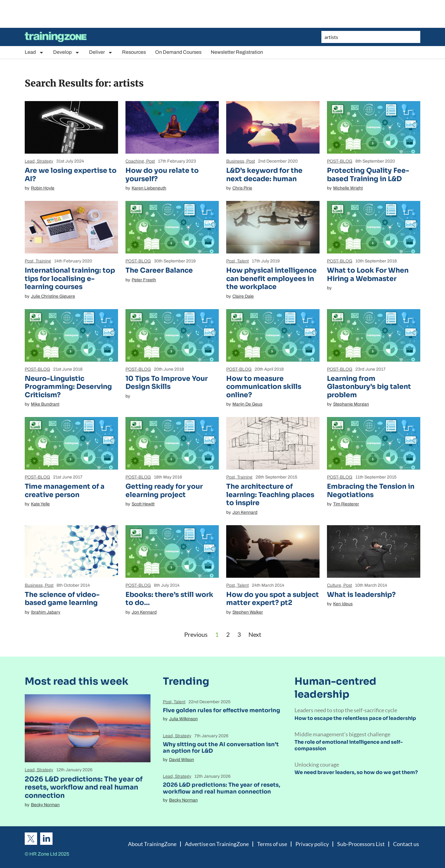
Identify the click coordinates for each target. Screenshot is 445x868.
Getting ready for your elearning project (164, 490)
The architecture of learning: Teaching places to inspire (270, 495)
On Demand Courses (178, 52)
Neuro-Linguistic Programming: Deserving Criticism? (68, 387)
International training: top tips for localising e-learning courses (70, 279)
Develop (66, 52)
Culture (334, 585)
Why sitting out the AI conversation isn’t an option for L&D (221, 748)
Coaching (135, 161)
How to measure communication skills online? (264, 387)
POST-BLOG (340, 161)
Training (43, 261)
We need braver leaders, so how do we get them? (356, 772)
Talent (243, 261)
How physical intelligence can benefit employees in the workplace (271, 279)
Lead (34, 52)
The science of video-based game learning (62, 599)
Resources (134, 52)
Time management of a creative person (65, 490)
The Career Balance (159, 270)
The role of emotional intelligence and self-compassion (349, 745)
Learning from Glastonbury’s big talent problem (369, 387)
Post (150, 161)
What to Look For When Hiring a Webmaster (368, 274)
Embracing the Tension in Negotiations (371, 490)
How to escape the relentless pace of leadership (355, 718)
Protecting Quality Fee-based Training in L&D (368, 174)
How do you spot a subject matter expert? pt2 (273, 599)
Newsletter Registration (237, 52)
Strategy (45, 161)
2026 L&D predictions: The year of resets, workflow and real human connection (84, 787)
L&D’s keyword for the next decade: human (264, 174)
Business (235, 161)
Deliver (101, 52)
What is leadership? (361, 595)
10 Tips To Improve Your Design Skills (167, 383)
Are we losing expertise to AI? (71, 174)
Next (255, 634)
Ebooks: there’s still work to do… (169, 599)
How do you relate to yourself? (162, 174)
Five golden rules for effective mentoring (221, 710)
